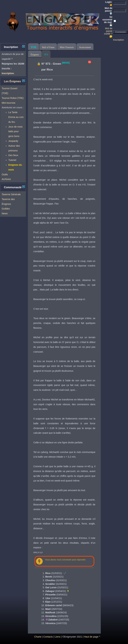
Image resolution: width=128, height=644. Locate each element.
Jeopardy (13, 141)
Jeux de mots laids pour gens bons (15, 132)
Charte (38, 637)
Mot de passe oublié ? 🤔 (108, 32)
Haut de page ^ (92, 637)
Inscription (119, 40)
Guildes (6, 209)
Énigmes (35, 55)
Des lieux (13, 155)
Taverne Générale (11, 194)
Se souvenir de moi (107, 21)
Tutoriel (12, 160)
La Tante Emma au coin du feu (16, 117)
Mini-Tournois (67, 47)
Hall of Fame (48, 47)
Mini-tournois (8, 103)
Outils (5, 174)
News (5, 213)
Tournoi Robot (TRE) (13, 98)
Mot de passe (108, 11)
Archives (6, 179)
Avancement (85, 47)
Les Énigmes (12, 81)
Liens (57, 637)
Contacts (48, 637)
